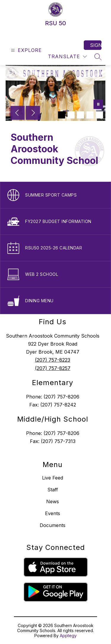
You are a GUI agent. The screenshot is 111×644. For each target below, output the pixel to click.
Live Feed (53, 478)
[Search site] (98, 57)
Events (53, 513)
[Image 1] (62, 115)
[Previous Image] (17, 113)
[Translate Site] (67, 57)
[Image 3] (81, 115)
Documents (53, 525)
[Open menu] (26, 50)
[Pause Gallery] (98, 105)
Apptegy (68, 636)
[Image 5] (99, 115)
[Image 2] (71, 115)
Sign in (96, 45)
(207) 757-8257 (53, 368)
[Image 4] (90, 115)
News (53, 501)
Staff (53, 490)
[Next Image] (33, 113)
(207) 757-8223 (53, 360)
